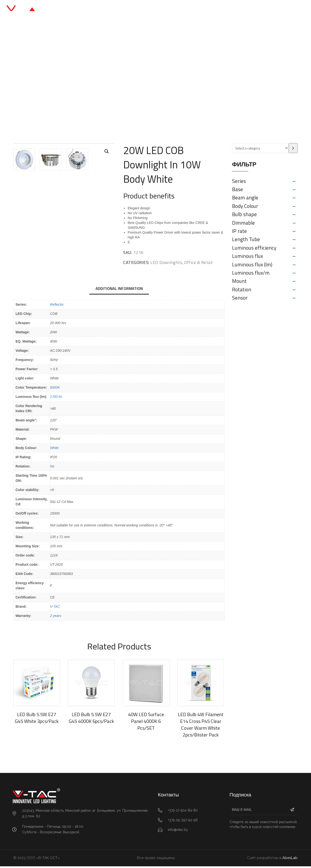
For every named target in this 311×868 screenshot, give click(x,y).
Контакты (211, 10)
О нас (187, 10)
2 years (56, 617)
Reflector (57, 306)
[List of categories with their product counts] (260, 148)
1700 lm (56, 398)
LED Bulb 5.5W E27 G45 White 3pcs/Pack (37, 719)
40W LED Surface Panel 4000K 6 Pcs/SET (146, 723)
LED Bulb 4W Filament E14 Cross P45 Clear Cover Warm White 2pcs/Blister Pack (201, 726)
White (54, 450)
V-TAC (55, 608)
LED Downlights (145, 81)
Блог (167, 10)
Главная (99, 10)
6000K (55, 389)
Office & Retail (112, 81)
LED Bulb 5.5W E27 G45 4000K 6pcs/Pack (91, 719)
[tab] (119, 291)
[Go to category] (293, 148)
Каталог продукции (135, 10)
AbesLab (290, 860)
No (52, 468)
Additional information (119, 290)
